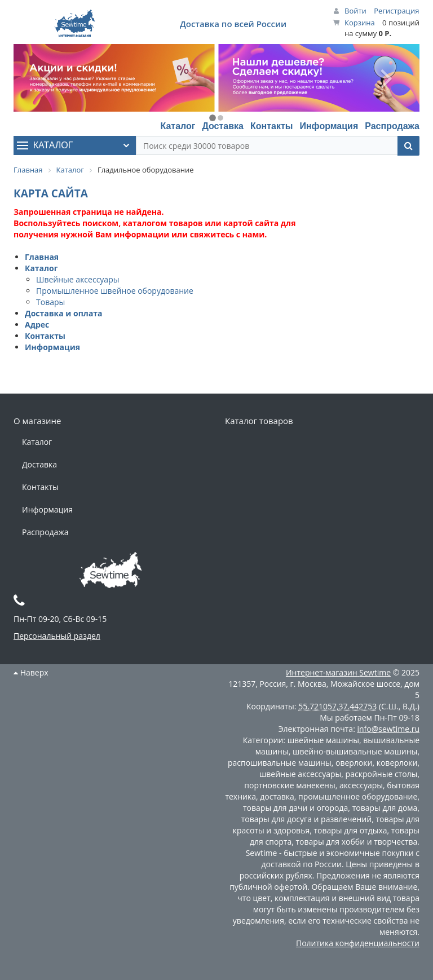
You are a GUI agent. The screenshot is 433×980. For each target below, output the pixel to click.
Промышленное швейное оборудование (115, 291)
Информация (329, 126)
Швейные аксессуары (78, 279)
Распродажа (392, 126)
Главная (42, 257)
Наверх (31, 672)
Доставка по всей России (233, 24)
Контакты (271, 126)
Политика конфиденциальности (358, 943)
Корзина (360, 23)
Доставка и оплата (64, 313)
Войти (355, 11)
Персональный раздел (57, 636)
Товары (50, 302)
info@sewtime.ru (388, 729)
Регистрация (396, 11)
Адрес (37, 325)
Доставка (223, 126)
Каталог (178, 126)
